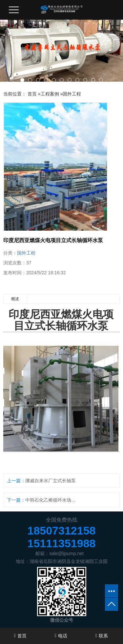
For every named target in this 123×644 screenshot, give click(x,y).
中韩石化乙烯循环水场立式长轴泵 (53, 500)
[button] (22, 80)
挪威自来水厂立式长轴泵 (51, 481)
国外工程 (72, 94)
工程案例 (50, 94)
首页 (32, 94)
